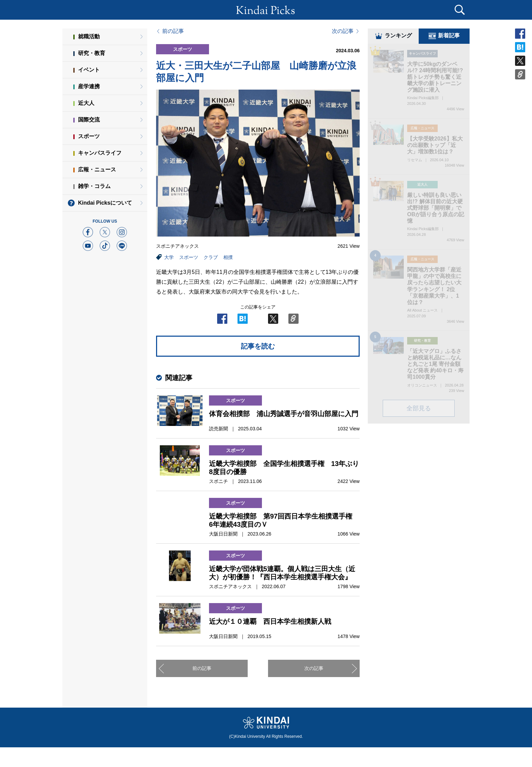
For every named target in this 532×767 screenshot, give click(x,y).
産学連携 (89, 86)
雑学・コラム (94, 186)
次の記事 (343, 31)
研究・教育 (92, 53)
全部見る (419, 409)
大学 (169, 257)
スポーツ (189, 257)
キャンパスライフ (100, 153)
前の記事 (173, 31)
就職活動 (89, 36)
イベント (89, 70)
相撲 (228, 257)
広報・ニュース (97, 170)
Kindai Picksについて (105, 203)
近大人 (86, 103)
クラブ (211, 257)
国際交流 (89, 120)
